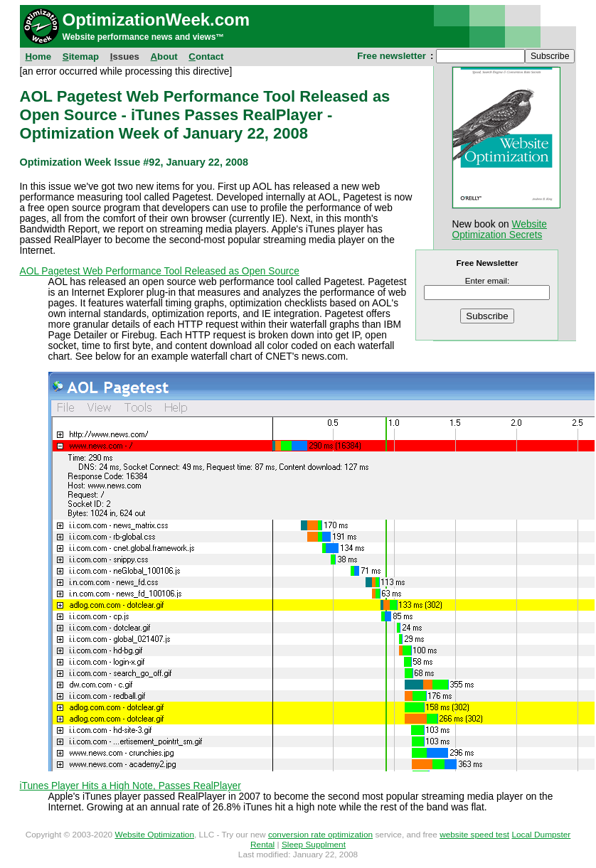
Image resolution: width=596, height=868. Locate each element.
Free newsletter (392, 56)
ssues (125, 57)
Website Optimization (154, 835)
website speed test (474, 835)
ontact (206, 57)
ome (39, 57)
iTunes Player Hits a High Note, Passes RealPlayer (131, 786)
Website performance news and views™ (144, 37)
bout (164, 57)
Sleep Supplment (314, 845)
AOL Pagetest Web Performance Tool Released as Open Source (160, 271)
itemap (81, 57)
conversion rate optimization (320, 835)
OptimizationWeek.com (156, 20)
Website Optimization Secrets (499, 230)
